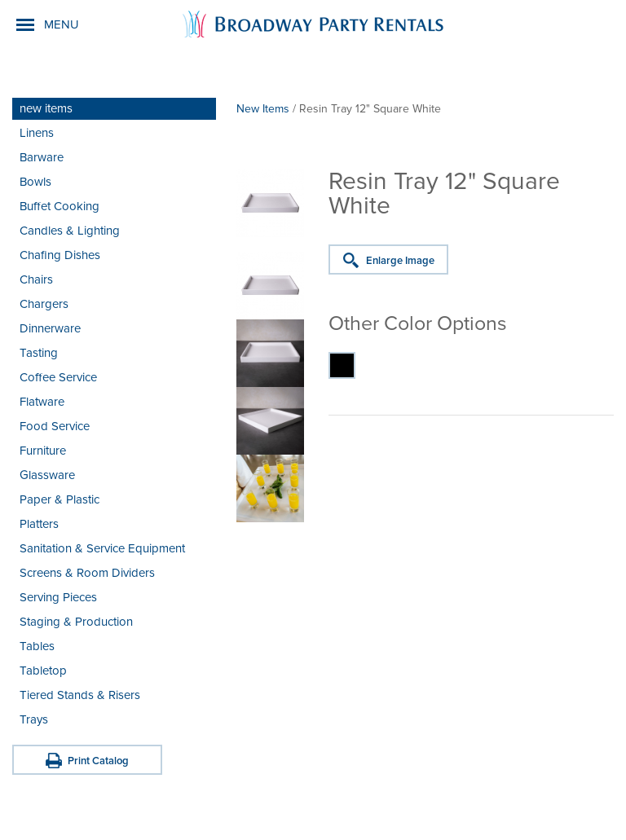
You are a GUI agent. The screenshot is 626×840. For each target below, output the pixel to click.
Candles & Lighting (70, 231)
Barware (42, 157)
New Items (263, 109)
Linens (37, 133)
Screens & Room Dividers (87, 573)
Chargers (44, 304)
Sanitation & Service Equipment (102, 548)
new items (46, 108)
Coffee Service (58, 377)
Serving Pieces (58, 597)
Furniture (43, 451)
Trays (34, 719)
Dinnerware (50, 328)
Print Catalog (98, 761)
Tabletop (43, 671)
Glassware (47, 475)
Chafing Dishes (60, 255)
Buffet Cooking (60, 206)
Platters (39, 524)
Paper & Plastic (60, 499)
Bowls (35, 182)
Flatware (42, 402)
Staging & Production (76, 622)
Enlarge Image (400, 261)
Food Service (55, 426)
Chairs (36, 279)
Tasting (39, 353)
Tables (37, 646)
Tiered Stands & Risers (80, 695)
